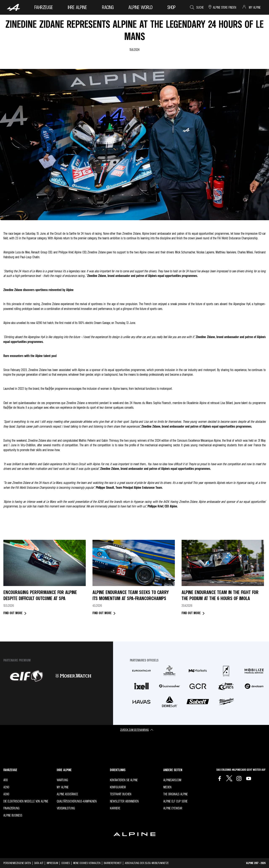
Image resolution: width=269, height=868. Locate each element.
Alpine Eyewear (173, 808)
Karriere (115, 808)
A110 (6, 780)
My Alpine (63, 787)
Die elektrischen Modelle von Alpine (26, 801)
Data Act (39, 863)
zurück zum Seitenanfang (134, 730)
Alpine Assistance (67, 794)
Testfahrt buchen (121, 794)
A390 (6, 794)
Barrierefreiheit (113, 863)
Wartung (62, 780)
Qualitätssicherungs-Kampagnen (77, 801)
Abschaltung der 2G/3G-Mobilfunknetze (147, 863)
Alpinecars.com (172, 780)
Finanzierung (11, 808)
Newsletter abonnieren (124, 801)
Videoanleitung (66, 808)
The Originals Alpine (175, 794)
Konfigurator (118, 787)
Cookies (66, 863)
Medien (167, 787)
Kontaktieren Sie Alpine (124, 780)
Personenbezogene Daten (17, 863)
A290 (6, 787)
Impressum (52, 863)
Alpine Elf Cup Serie (175, 801)
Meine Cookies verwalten (87, 863)
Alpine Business (13, 815)
